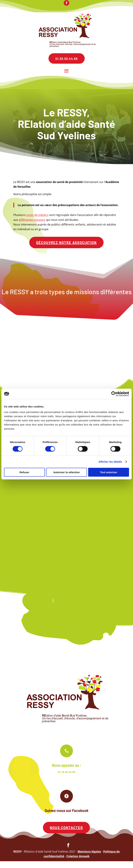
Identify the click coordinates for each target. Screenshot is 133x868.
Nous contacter (66, 834)
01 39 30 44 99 (67, 58)
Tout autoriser (109, 472)
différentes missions (32, 220)
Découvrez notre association (66, 242)
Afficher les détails (110, 462)
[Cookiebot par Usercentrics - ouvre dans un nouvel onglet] (114, 394)
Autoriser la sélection (67, 472)
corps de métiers (37, 215)
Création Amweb (78, 863)
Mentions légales (89, 858)
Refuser (24, 472)
